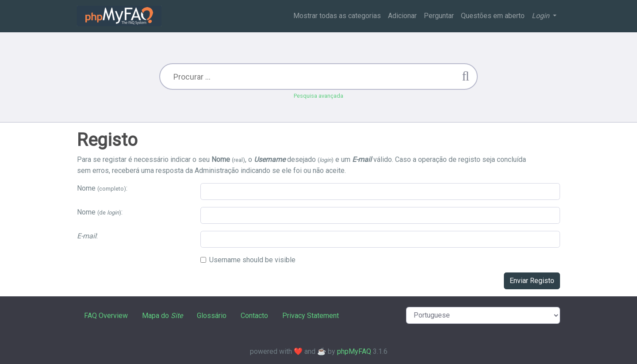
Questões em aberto (493, 16)
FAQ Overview (106, 316)
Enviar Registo (532, 281)
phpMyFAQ (354, 351)
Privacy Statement (311, 316)
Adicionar (402, 16)
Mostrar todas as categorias (337, 16)
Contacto (254, 316)
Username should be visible (252, 260)
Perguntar (439, 16)
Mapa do (162, 316)
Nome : (102, 188)
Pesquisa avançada (318, 96)
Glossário (212, 316)
